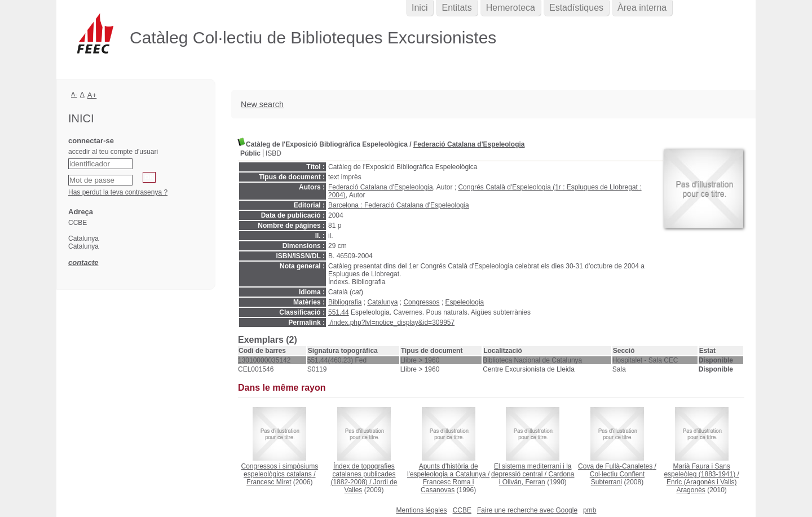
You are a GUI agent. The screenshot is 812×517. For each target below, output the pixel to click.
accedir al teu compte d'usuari (113, 152)
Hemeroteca (511, 8)
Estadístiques (576, 8)
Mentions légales (422, 510)
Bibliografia (345, 302)
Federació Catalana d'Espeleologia (469, 144)
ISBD (273, 153)
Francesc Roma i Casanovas (447, 486)
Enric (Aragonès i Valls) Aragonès (702, 486)
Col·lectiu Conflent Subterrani (617, 478)
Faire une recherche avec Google (527, 510)
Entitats (456, 8)
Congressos (421, 302)
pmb (590, 510)
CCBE (462, 510)
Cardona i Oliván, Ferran (537, 478)
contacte (83, 262)
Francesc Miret (269, 482)
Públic (250, 153)
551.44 (339, 312)
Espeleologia (465, 302)
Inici (420, 8)
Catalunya (382, 302)
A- (74, 94)
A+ (92, 95)
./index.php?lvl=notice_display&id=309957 (391, 322)
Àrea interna (642, 8)
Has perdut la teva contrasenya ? (118, 192)
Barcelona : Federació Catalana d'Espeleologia (399, 205)
